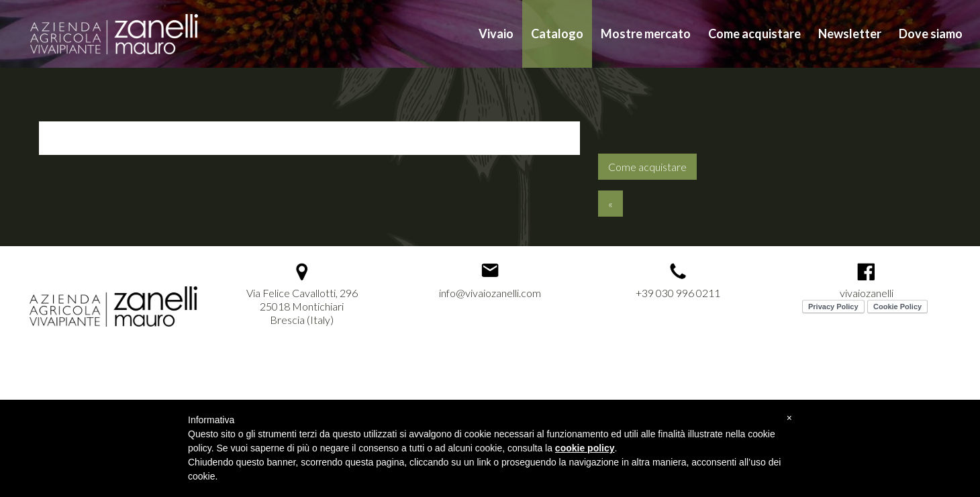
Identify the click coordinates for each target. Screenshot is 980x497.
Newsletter (850, 34)
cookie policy (585, 448)
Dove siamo (931, 34)
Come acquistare (754, 34)
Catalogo (557, 34)
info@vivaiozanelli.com (490, 293)
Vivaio (496, 34)
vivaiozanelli (867, 293)
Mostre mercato (646, 34)
